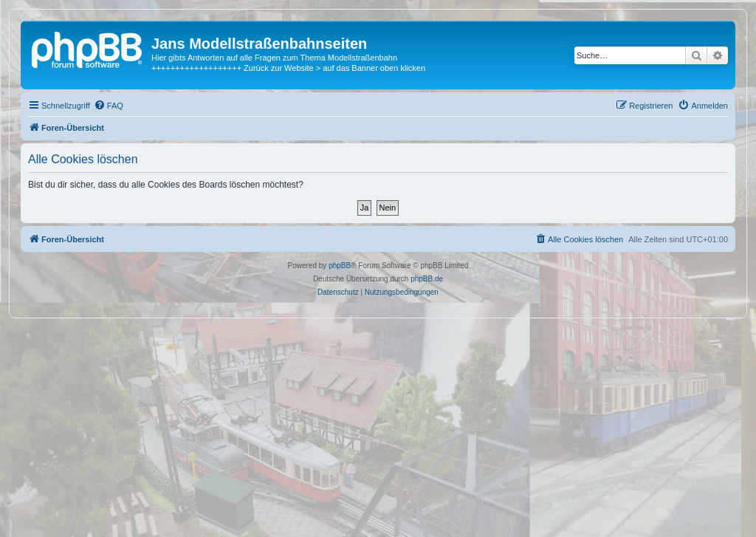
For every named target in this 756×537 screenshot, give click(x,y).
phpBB (340, 266)
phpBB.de (427, 279)
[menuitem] (109, 106)
